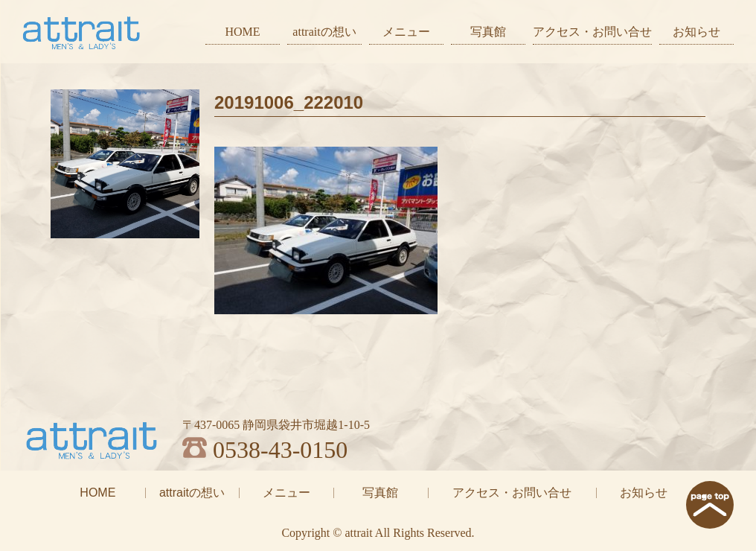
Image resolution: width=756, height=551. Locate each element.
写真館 (488, 32)
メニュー (406, 32)
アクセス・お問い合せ (592, 32)
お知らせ (696, 32)
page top (710, 505)
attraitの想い (324, 32)
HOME (242, 32)
